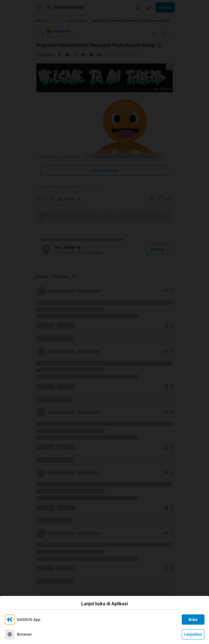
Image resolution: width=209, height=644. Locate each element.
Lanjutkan (193, 634)
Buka (193, 620)
